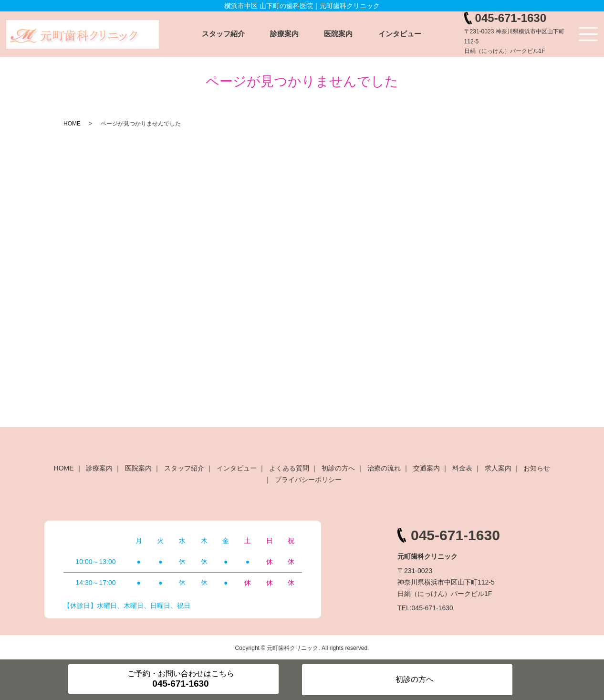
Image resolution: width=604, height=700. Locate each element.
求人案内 (498, 468)
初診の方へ (338, 468)
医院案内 (338, 34)
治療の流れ (384, 468)
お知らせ (537, 468)
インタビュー (400, 34)
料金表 (462, 468)
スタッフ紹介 (223, 34)
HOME (72, 124)
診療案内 (284, 34)
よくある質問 (289, 468)
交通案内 (427, 468)
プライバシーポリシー (308, 480)
